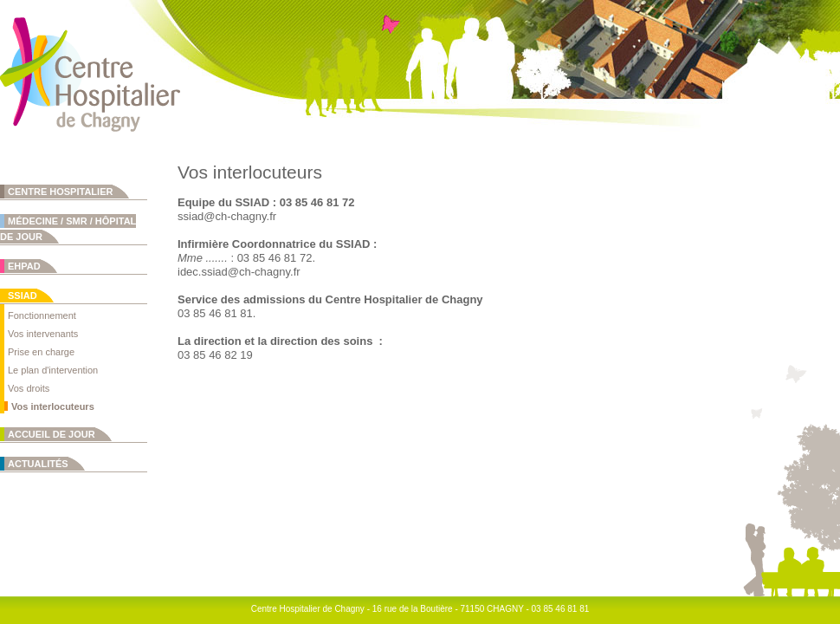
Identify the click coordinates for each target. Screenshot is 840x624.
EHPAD (24, 266)
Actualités (38, 464)
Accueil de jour (52, 434)
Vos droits (29, 388)
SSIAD (23, 296)
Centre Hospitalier (60, 192)
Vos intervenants (43, 334)
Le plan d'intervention (53, 370)
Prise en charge (41, 352)
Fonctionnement (42, 315)
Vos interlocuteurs (53, 406)
